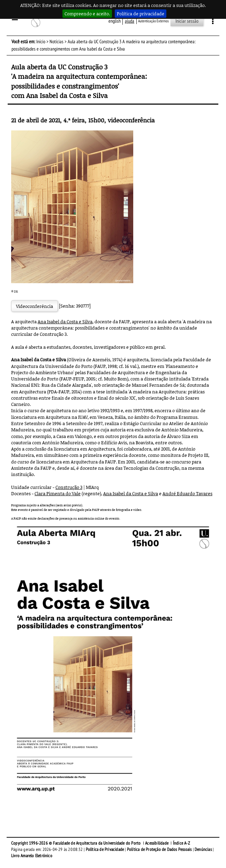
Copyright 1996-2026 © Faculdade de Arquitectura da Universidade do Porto (76, 843)
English (115, 21)
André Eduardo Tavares (187, 493)
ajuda (130, 21)
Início (41, 42)
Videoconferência (35, 306)
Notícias (56, 42)
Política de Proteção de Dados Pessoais (159, 850)
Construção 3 (69, 487)
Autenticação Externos (153, 21)
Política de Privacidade (105, 850)
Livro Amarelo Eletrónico (32, 856)
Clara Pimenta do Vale (58, 493)
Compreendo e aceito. (87, 14)
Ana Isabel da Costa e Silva (65, 322)
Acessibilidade (157, 843)
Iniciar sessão (187, 21)
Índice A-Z (182, 843)
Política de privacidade (141, 14)
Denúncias (203, 850)
